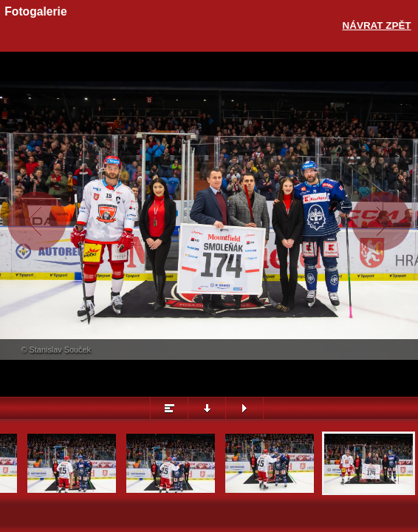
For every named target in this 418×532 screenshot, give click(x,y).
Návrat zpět (377, 25)
